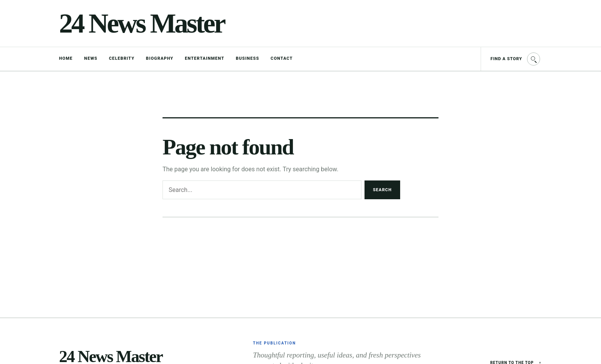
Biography (160, 58)
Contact (282, 58)
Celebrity (122, 58)
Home (66, 58)
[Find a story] (511, 59)
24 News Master (142, 23)
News (91, 58)
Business (247, 58)
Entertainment (204, 58)
